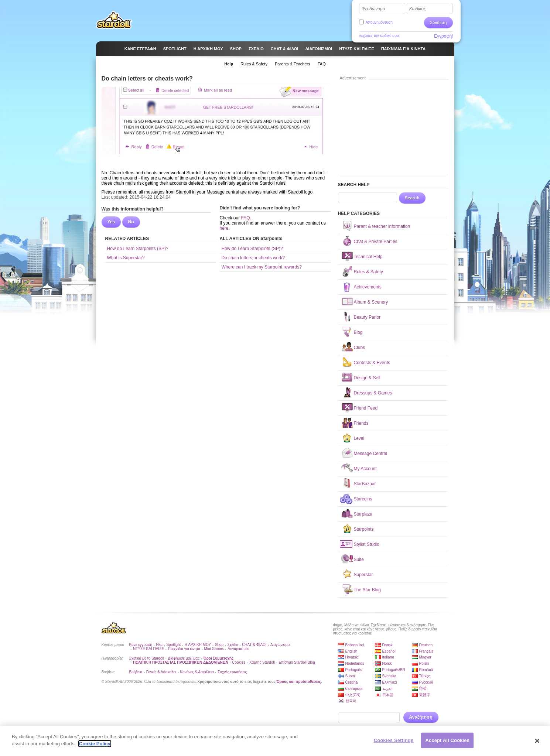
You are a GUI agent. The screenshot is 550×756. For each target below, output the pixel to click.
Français (426, 651)
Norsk (387, 663)
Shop (219, 645)
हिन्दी (423, 689)
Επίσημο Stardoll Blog (297, 662)
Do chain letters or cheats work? (253, 258)
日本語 (388, 695)
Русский (426, 682)
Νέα (159, 645)
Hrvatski (352, 657)
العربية (387, 689)
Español (389, 651)
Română (426, 670)
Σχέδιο (233, 645)
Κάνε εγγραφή (141, 645)
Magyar (425, 657)
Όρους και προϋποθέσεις (299, 682)
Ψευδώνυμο (373, 9)
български (354, 689)
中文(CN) (353, 695)
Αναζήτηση (421, 717)
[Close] (537, 744)
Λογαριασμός (238, 649)
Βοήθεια (136, 672)
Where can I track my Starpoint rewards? (262, 267)
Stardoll (114, 20)
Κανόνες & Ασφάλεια (197, 672)
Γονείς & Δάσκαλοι (161, 672)
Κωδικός (418, 9)
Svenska (389, 676)
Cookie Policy (95, 747)
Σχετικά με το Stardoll (147, 658)
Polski (424, 663)
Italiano (388, 657)
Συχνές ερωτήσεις (232, 672)
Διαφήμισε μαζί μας (184, 658)
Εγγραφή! (444, 36)
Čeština (352, 682)
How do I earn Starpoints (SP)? (138, 249)
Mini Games (214, 649)
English (351, 651)
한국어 (351, 701)
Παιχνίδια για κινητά (184, 649)
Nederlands (355, 663)
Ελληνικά (390, 682)
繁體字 (425, 695)
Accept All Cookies (447, 743)
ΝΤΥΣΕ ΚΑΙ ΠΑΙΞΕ (148, 649)
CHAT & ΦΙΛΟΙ (254, 645)
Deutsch (426, 645)
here (224, 228)
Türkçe (425, 676)
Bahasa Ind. (355, 645)
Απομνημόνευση (379, 22)
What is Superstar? (126, 258)
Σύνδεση (438, 23)
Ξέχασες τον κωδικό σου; (380, 36)
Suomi (351, 676)
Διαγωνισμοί (280, 645)
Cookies (239, 662)
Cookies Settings (394, 743)
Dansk (387, 645)
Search (412, 198)
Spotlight (173, 645)
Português (354, 670)
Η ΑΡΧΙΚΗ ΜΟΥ (198, 645)
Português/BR (394, 670)
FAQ (246, 218)
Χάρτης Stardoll (262, 662)
